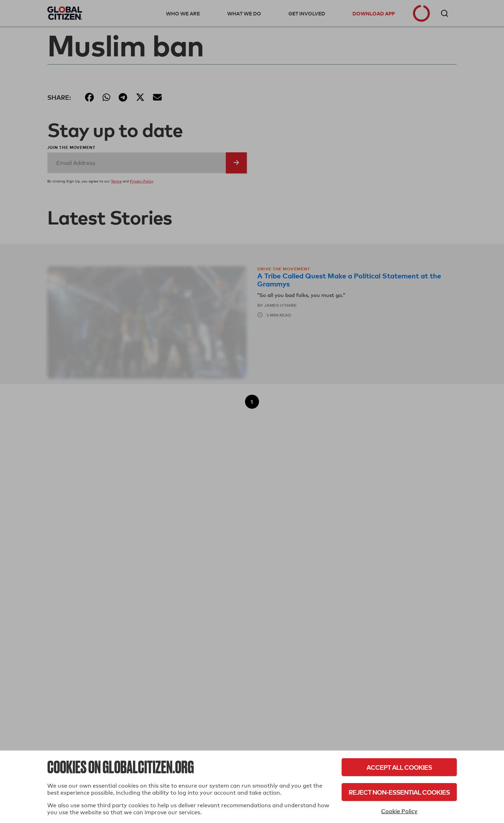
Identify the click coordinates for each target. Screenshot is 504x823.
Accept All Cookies (399, 767)
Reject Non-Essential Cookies (399, 792)
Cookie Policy (399, 811)
